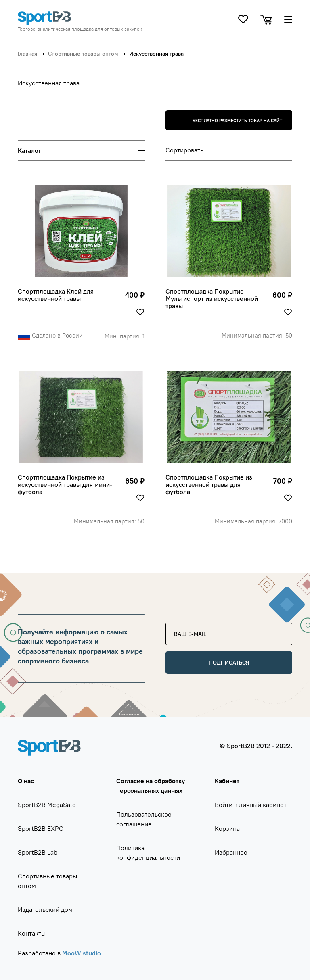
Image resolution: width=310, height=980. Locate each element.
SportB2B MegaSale (47, 805)
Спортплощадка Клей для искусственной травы (57, 295)
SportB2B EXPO (41, 828)
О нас (26, 781)
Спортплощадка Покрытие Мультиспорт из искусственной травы (213, 299)
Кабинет (227, 781)
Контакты (32, 933)
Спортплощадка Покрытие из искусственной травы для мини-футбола (65, 485)
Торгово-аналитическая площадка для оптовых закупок (80, 29)
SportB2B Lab (38, 852)
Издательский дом (45, 909)
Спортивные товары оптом (83, 54)
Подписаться (229, 663)
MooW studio (82, 953)
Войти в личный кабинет (251, 805)
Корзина (227, 828)
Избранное (231, 852)
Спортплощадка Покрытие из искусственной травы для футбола (210, 485)
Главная (27, 54)
